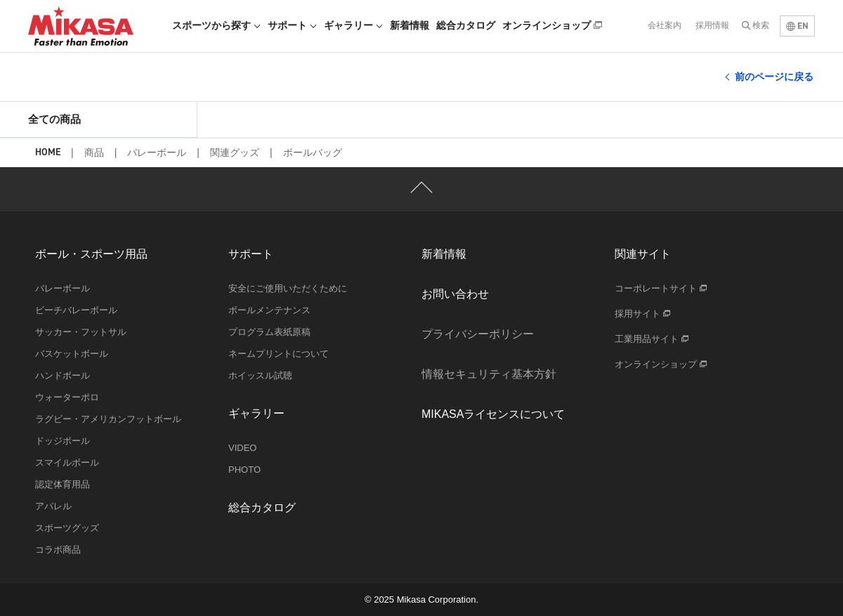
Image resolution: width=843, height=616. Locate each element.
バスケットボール (72, 354)
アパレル (53, 506)
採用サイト (642, 314)
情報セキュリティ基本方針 (489, 374)
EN (797, 26)
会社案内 (665, 25)
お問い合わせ (455, 294)
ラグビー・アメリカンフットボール (108, 419)
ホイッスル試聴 (260, 375)
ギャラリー (353, 25)
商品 (94, 152)
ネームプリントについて (279, 354)
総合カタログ (466, 25)
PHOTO (244, 470)
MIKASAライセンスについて (493, 414)
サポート (292, 25)
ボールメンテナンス (269, 310)
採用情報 (712, 25)
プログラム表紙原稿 (269, 332)
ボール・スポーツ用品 (91, 254)
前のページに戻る (774, 77)
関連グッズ (235, 152)
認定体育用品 (63, 484)
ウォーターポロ (67, 397)
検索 (761, 25)
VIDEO (242, 448)
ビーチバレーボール (76, 310)
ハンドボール (63, 375)
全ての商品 (54, 119)
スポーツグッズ (67, 528)
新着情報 (410, 25)
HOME (48, 153)
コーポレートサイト (661, 288)
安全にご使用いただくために (288, 288)
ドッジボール (63, 441)
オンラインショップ (552, 25)
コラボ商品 (58, 550)
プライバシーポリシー (478, 334)
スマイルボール (67, 463)
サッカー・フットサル (81, 332)
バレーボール (157, 152)
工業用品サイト (652, 339)
